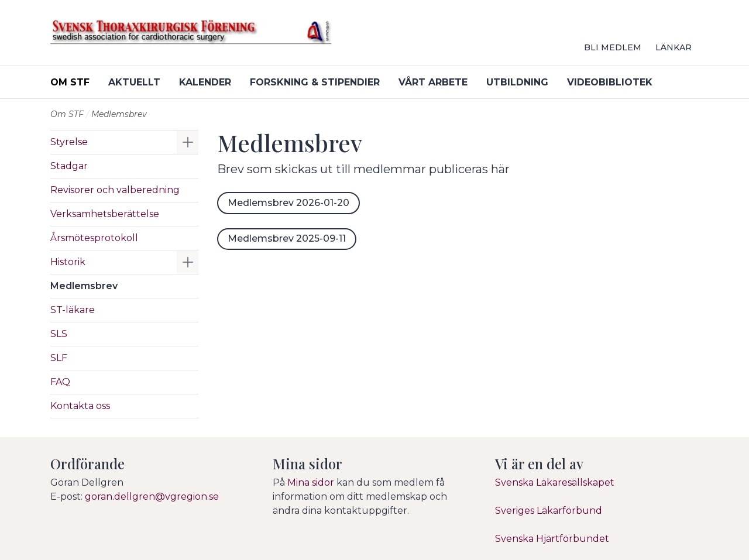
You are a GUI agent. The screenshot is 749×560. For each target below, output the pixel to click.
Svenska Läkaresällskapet (555, 482)
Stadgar (69, 166)
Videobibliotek (610, 82)
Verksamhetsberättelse (105, 214)
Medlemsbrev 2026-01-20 (288, 203)
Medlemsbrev (84, 286)
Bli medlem (613, 47)
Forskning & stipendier (315, 82)
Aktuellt (134, 82)
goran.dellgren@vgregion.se (152, 497)
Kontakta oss (80, 406)
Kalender (205, 82)
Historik (68, 262)
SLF (59, 358)
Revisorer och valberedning (115, 190)
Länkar (674, 47)
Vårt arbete (433, 82)
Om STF (70, 82)
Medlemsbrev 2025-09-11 (287, 238)
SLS (59, 334)
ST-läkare (73, 310)
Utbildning (517, 82)
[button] (188, 142)
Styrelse (69, 142)
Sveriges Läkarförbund (549, 511)
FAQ (60, 382)
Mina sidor (311, 482)
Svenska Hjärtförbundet (552, 539)
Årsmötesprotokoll (94, 238)
